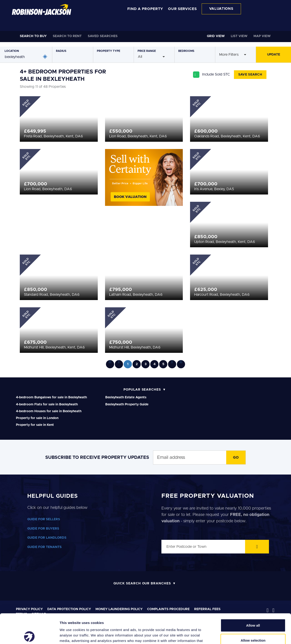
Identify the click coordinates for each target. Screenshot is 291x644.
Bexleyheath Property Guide (127, 404)
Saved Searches (103, 36)
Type (109, 51)
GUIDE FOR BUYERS (43, 529)
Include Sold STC (216, 74)
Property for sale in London (37, 418)
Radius (61, 51)
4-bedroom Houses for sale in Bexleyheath (49, 411)
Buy (33, 36)
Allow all (253, 596)
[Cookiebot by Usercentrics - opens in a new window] (29, 635)
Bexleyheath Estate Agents (126, 397)
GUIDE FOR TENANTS (44, 547)
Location (12, 51)
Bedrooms (186, 51)
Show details (239, 635)
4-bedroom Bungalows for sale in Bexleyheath (51, 397)
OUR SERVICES (182, 9)
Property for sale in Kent (35, 425)
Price (147, 51)
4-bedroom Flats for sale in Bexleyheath (47, 404)
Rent (67, 36)
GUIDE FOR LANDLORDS (47, 538)
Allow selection (253, 611)
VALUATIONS (221, 9)
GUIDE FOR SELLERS (44, 519)
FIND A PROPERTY (145, 9)
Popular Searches (142, 390)
